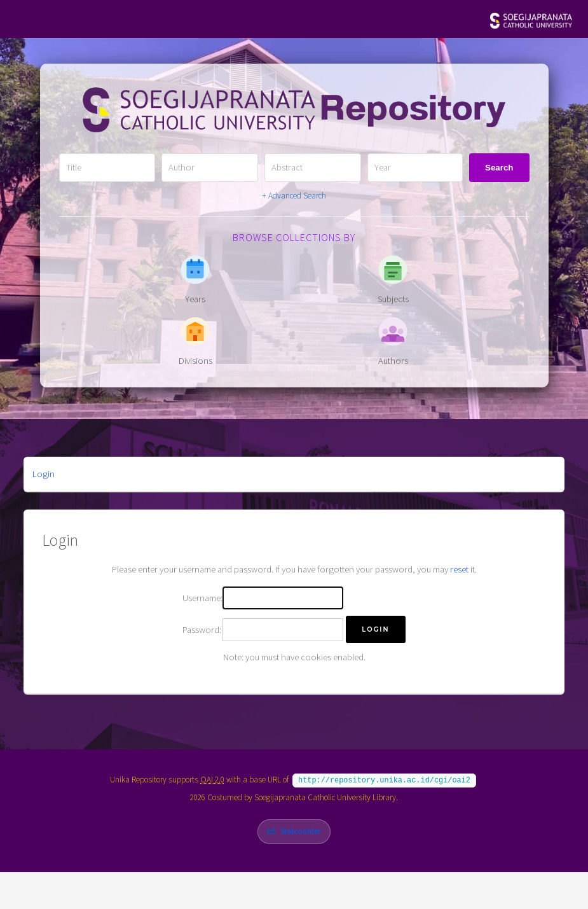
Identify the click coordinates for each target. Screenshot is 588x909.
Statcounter (300, 830)
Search (499, 168)
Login (44, 474)
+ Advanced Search (294, 196)
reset (459, 569)
